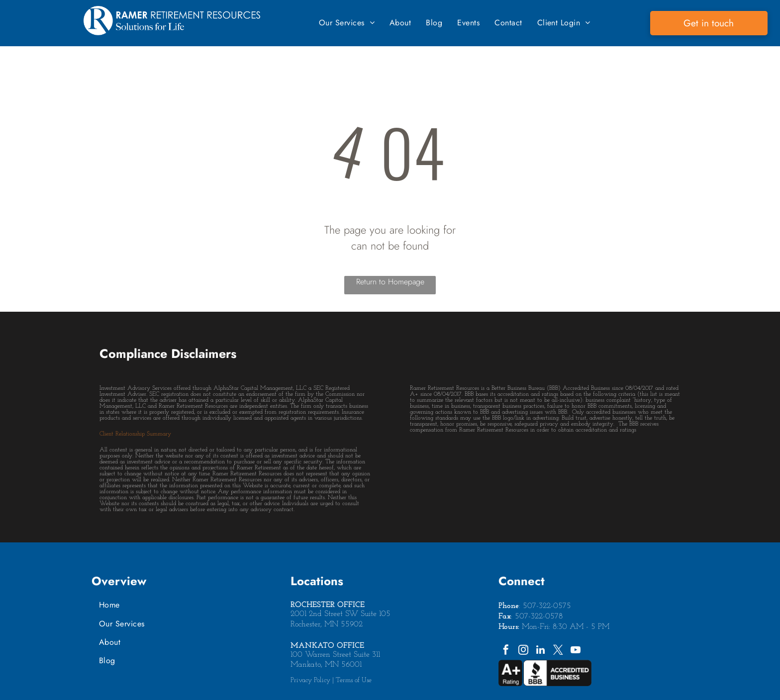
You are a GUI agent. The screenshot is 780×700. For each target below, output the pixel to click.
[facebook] (506, 651)
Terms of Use (354, 680)
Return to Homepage (390, 282)
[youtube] (576, 651)
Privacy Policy (310, 680)
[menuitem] (347, 23)
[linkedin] (541, 651)
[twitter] (558, 651)
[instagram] (523, 651)
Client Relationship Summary (135, 434)
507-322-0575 (547, 606)
